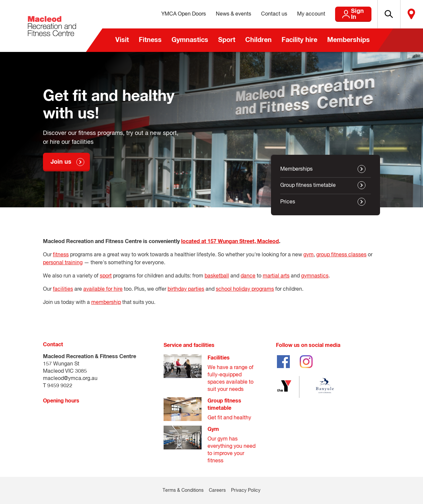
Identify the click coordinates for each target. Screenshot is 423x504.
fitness (61, 255)
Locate (409, 14)
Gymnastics (190, 40)
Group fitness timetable (308, 186)
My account (294, 14)
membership (106, 303)
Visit (122, 40)
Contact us (257, 14)
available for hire (103, 289)
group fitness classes (341, 255)
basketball (217, 276)
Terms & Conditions (183, 490)
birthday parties (186, 289)
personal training (63, 263)
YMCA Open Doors (166, 14)
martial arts (276, 276)
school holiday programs (245, 289)
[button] (380, 14)
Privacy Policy (246, 490)
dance (248, 276)
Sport (227, 40)
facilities (63, 289)
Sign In (344, 14)
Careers (217, 490)
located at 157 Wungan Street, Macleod (230, 241)
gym (308, 255)
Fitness (150, 40)
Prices (288, 202)
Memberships (348, 40)
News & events (216, 14)
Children (258, 40)
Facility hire (299, 40)
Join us (61, 162)
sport (106, 276)
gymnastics (315, 276)
